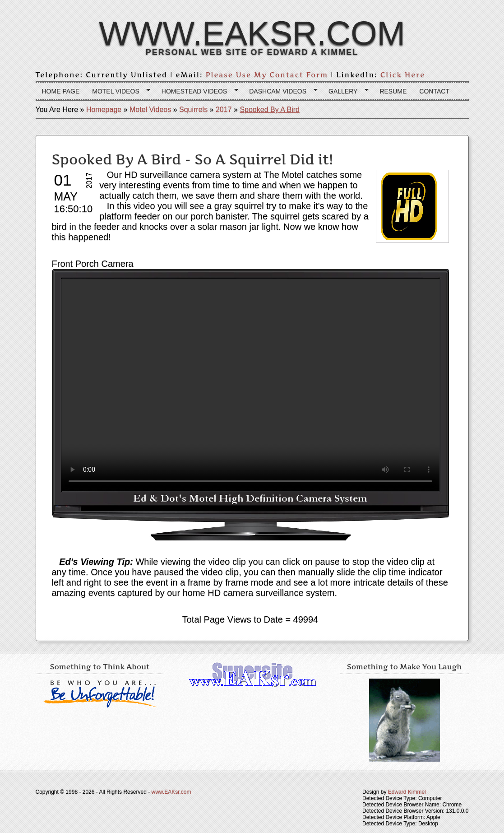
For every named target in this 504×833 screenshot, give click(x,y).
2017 (224, 109)
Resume (393, 91)
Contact (434, 91)
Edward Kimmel (407, 792)
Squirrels (193, 109)
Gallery (345, 91)
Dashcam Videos (280, 91)
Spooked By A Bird (270, 109)
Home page (61, 91)
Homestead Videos (197, 91)
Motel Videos (118, 91)
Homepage (104, 109)
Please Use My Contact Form (267, 75)
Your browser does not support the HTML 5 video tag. (250, 385)
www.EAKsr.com (252, 33)
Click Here (403, 75)
